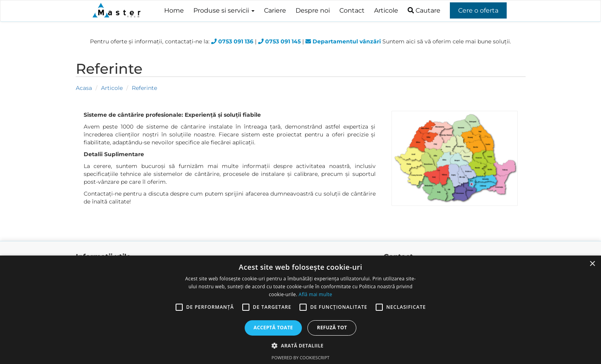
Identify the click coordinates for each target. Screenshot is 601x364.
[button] (300, 345)
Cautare (424, 10)
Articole (386, 10)
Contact (352, 10)
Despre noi (313, 10)
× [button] (592, 264)
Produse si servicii (224, 10)
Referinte (144, 88)
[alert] (300, 310)
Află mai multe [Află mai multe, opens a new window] (315, 294)
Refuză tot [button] (332, 328)
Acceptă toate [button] (273, 328)
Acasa (84, 88)
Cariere (275, 10)
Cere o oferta (478, 10)
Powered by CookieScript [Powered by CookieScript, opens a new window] (300, 357)
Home (174, 10)
